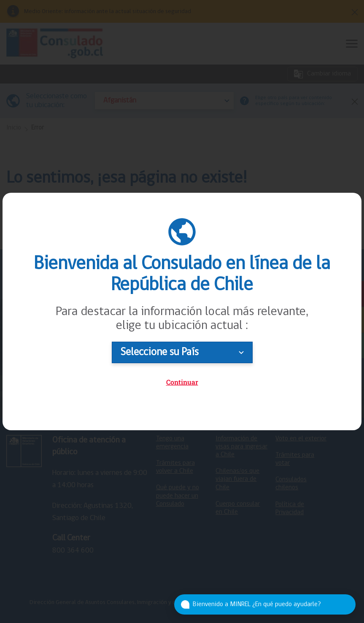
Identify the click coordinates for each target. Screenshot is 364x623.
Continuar (182, 382)
